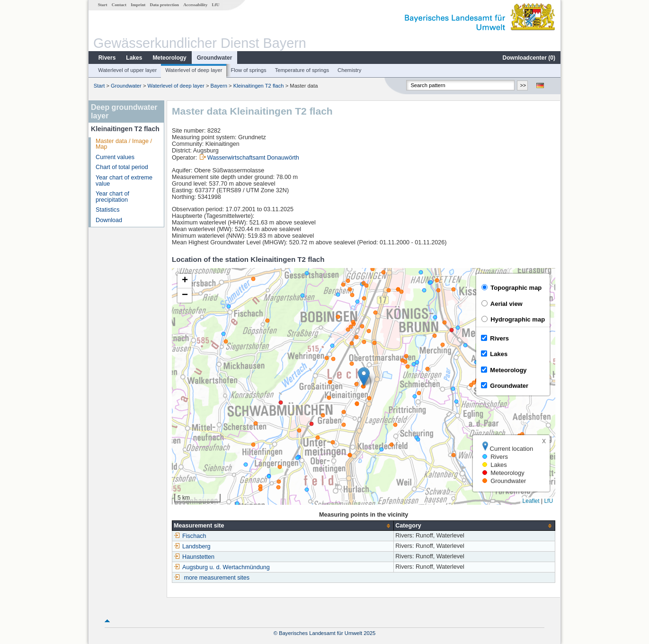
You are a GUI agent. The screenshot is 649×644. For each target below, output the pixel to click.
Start (103, 5)
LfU (215, 5)
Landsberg (192, 546)
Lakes (134, 58)
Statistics (107, 210)
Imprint (138, 5)
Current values (115, 157)
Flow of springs (248, 70)
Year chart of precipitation (112, 197)
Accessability (195, 5)
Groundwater (215, 58)
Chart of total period (122, 167)
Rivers (107, 58)
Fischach (190, 536)
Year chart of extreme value (124, 181)
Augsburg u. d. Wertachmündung (222, 567)
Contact (119, 5)
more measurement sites (217, 578)
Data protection (164, 5)
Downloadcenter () (529, 58)
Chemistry (349, 70)
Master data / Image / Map (124, 144)
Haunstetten (194, 557)
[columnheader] (283, 526)
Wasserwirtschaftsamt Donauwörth (253, 158)
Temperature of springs (302, 70)
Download (109, 220)
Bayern (219, 86)
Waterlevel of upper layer (127, 70)
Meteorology (169, 58)
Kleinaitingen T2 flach (259, 86)
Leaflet (531, 501)
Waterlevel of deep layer (194, 70)
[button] (364, 377)
